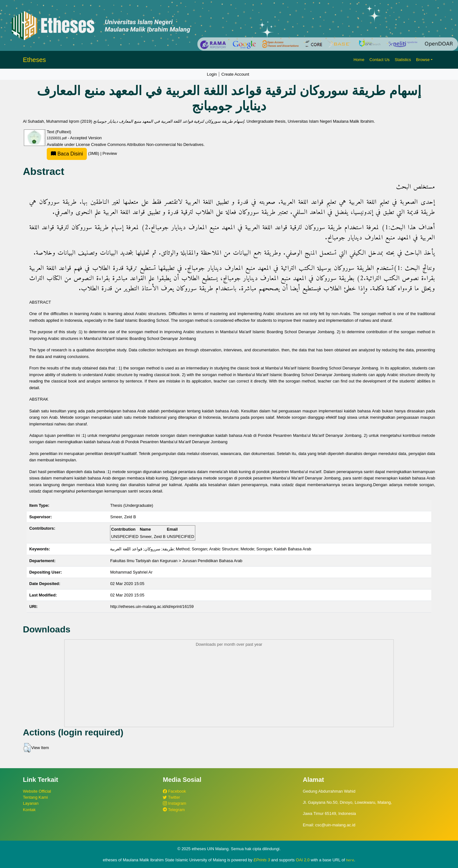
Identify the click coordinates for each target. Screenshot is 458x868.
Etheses (34, 60)
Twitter (171, 797)
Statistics (403, 60)
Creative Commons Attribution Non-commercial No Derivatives (147, 145)
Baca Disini (67, 154)
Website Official (37, 791)
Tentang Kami (35, 797)
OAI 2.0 (303, 860)
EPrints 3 (262, 860)
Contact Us (380, 60)
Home (359, 60)
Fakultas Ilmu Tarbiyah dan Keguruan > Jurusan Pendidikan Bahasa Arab (176, 561)
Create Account (235, 74)
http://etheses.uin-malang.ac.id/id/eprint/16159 (152, 606)
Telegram (174, 810)
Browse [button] (423, 60)
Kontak (29, 810)
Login (212, 74)
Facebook (174, 791)
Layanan (31, 803)
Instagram (174, 803)
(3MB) (73, 153)
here (350, 860)
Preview (110, 153)
